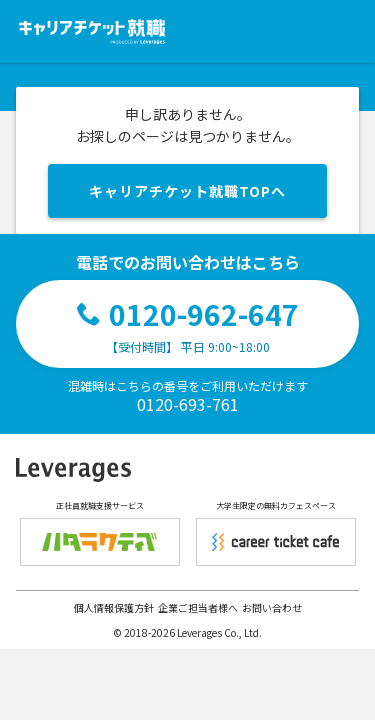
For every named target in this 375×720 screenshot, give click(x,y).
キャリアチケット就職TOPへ (187, 191)
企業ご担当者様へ (198, 607)
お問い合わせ (272, 607)
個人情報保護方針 (114, 607)
